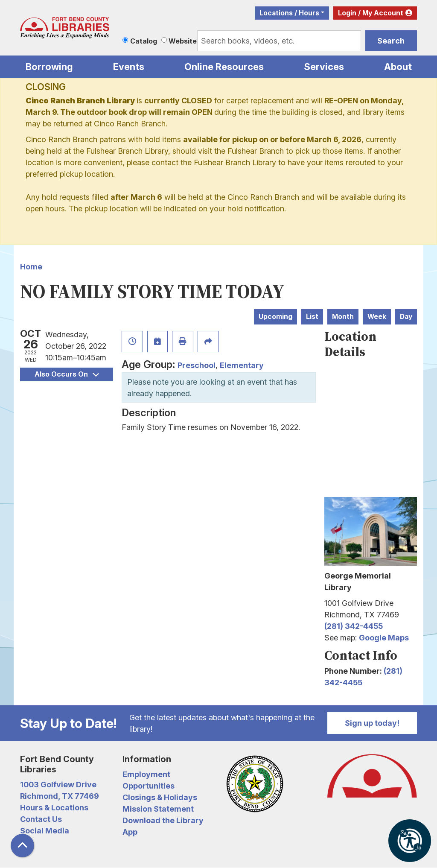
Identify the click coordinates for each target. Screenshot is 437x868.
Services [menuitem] (324, 67)
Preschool (197, 365)
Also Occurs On (67, 374)
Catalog (144, 41)
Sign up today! (372, 723)
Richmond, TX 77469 (60, 796)
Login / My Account (371, 13)
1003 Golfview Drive (58, 785)
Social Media (45, 831)
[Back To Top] (22, 846)
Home (31, 267)
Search (391, 41)
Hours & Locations (54, 808)
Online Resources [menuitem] (224, 67)
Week (377, 317)
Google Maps (384, 638)
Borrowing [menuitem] (49, 67)
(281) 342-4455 (354, 626)
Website (183, 41)
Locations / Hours (289, 13)
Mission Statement (158, 809)
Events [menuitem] (129, 67)
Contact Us (41, 819)
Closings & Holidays (160, 797)
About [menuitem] (398, 67)
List (312, 317)
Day (406, 317)
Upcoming (275, 317)
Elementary (242, 365)
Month (343, 317)
